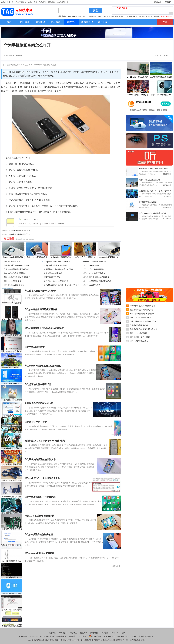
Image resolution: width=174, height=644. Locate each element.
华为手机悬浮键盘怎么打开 (19, 231)
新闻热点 (158, 2)
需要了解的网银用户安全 (12, 416)
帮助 (123, 633)
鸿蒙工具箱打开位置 (52, 277)
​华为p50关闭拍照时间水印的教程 (57, 262)
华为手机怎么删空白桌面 (14, 285)
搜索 (95, 11)
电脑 (80, 16)
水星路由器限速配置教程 (12, 610)
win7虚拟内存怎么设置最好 (161, 77)
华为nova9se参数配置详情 (94, 273)
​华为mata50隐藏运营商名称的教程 (97, 281)
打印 (36, 220)
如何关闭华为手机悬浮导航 (19, 234)
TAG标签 (104, 633)
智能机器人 (92, 16)
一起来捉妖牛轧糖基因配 (12, 400)
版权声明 (84, 633)
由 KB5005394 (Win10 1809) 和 (12, 351)
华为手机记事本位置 (12, 262)
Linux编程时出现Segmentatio (12, 577)
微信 (99, 16)
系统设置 (149, 16)
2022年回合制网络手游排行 (12, 464)
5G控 (104, 16)
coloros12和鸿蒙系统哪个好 (95, 262)
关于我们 (52, 633)
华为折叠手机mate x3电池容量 (56, 281)
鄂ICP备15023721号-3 (127, 636)
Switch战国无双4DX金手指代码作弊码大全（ (138, 95)
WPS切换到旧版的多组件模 (12, 545)
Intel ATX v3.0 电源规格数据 (12, 303)
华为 (126, 16)
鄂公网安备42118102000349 (102, 636)
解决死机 (157, 16)
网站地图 (94, 633)
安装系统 (142, 16)
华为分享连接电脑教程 (53, 273)
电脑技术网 (16, 65)
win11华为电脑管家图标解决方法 (143, 314)
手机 (69, 16)
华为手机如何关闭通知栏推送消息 (143, 329)
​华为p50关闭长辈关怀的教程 (55, 265)
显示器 (85, 16)
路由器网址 (133, 16)
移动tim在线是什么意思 (12, 593)
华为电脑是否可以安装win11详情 (143, 321)
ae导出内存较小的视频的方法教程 (152, 213)
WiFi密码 (115, 16)
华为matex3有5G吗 (91, 265)
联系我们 (63, 633)
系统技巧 (27, 65)
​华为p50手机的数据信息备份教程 (17, 277)
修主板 (121, 16)
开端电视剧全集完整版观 (12, 335)
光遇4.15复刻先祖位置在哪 (149, 180)
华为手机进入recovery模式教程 (16, 265)
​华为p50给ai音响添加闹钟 (61, 257)
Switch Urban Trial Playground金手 (12, 448)
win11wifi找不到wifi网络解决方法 (138, 77)
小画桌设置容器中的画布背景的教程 (153, 169)
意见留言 (72, 636)
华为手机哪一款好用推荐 (140, 337)
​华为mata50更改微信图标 (13, 257)
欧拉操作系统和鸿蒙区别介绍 (142, 310)
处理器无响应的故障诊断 (12, 513)
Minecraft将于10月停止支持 (12, 367)
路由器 (75, 16)
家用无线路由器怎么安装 (12, 626)
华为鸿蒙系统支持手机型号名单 (143, 306)
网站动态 (73, 633)
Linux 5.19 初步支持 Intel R (12, 319)
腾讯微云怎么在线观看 (148, 202)
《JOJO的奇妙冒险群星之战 (12, 432)
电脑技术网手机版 (146, 636)
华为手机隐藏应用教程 (139, 325)
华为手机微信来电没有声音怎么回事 (58, 269)
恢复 (109, 16)
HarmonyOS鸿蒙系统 (15, 55)
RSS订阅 (115, 633)
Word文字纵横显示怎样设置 (12, 561)
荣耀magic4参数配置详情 (161, 95)
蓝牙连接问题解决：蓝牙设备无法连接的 (155, 191)
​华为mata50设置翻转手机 (37, 257)
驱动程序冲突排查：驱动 (12, 529)
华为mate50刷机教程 (92, 285)
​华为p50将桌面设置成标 (109, 257)
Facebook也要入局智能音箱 (12, 497)
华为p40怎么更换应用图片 (94, 269)
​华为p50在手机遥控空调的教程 (16, 269)
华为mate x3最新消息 (13, 281)
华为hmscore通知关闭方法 (141, 318)
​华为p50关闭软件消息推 (85, 257)
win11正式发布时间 (12, 384)
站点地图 (82, 636)
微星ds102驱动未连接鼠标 (12, 480)
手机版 (168, 2)
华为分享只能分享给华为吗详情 (96, 277)
